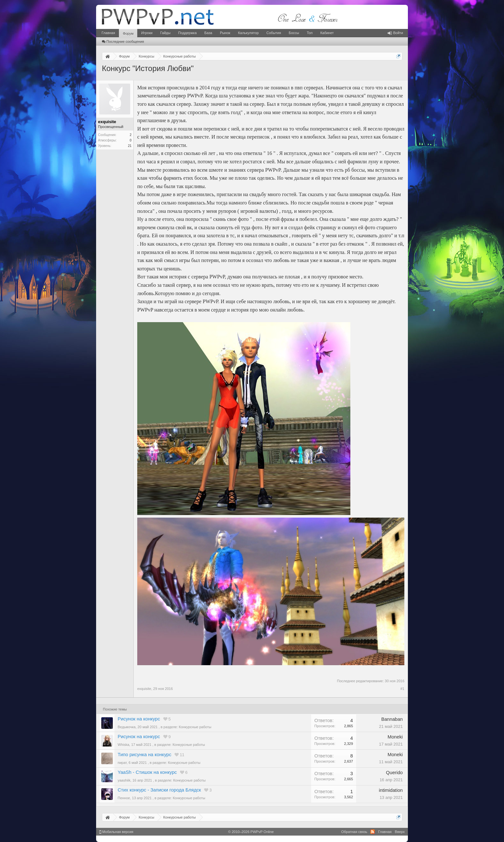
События (274, 33)
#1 (402, 689)
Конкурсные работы (195, 727)
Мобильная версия (116, 832)
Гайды (165, 33)
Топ (310, 33)
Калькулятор (248, 33)
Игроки (147, 33)
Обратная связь (354, 832)
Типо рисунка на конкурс (144, 755)
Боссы (294, 33)
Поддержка (187, 33)
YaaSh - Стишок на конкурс (147, 772)
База (208, 33)
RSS (373, 832)
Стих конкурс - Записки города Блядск (159, 790)
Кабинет (327, 33)
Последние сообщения (123, 41)
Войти (395, 33)
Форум (128, 33)
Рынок (225, 33)
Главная (108, 33)
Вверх (400, 832)
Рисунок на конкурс (139, 719)
